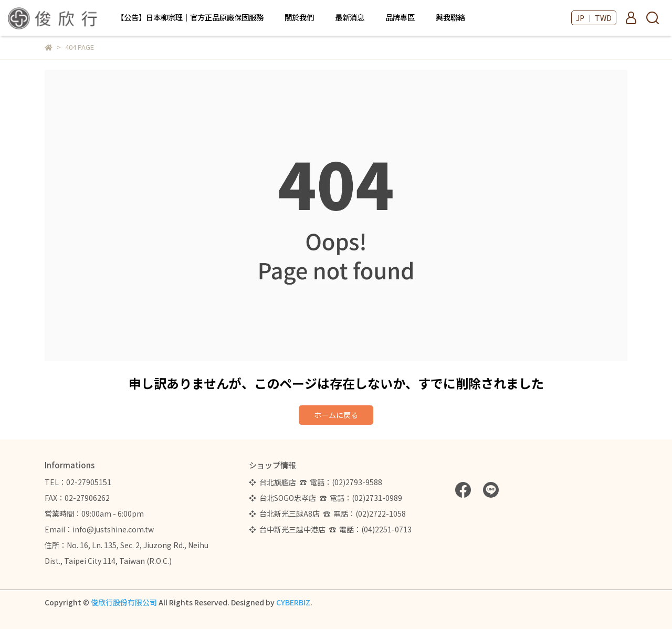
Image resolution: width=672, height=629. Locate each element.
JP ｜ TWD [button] (594, 18)
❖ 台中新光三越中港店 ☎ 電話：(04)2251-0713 (330, 529)
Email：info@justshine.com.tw (99, 529)
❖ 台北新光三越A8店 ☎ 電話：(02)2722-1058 (327, 513)
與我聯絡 (450, 17)
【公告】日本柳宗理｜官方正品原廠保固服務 (190, 17)
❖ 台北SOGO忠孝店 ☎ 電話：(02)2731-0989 (325, 498)
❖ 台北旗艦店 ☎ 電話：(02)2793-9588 (317, 482)
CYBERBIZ (293, 602)
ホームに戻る (336, 415)
